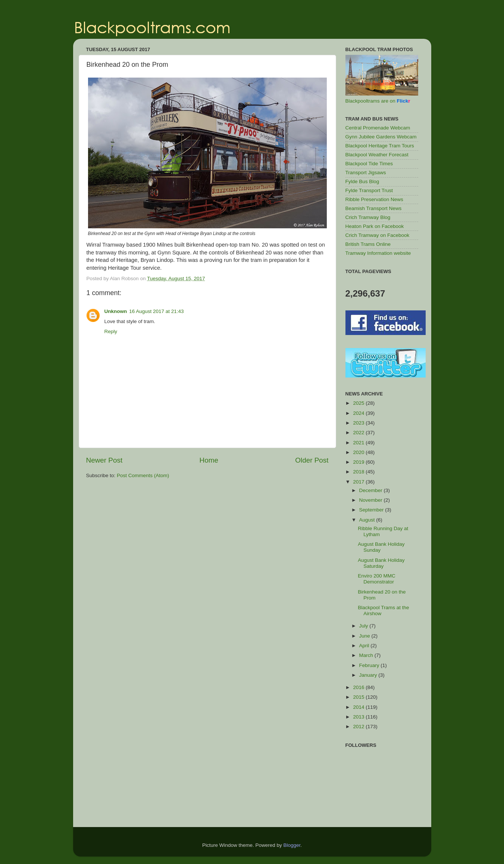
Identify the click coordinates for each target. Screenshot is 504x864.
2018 (359, 472)
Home (209, 460)
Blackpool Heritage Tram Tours (380, 146)
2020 (359, 452)
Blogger (292, 845)
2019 (359, 462)
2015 (359, 697)
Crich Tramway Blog (368, 217)
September (372, 510)
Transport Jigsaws (366, 173)
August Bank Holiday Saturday (381, 563)
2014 (359, 707)
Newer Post (104, 460)
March (367, 655)
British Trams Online (368, 244)
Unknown (116, 311)
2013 (359, 717)
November (372, 500)
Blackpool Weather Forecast (377, 155)
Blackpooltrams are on (378, 101)
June (365, 636)
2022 (359, 433)
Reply (111, 331)
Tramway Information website (378, 253)
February (370, 665)
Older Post (312, 460)
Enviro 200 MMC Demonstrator (377, 579)
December (372, 490)
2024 (359, 413)
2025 (359, 403)
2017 (359, 482)
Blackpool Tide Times (369, 164)
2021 (359, 443)
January (369, 675)
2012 (359, 727)
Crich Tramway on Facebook (378, 235)
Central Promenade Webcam (378, 128)
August (368, 520)
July (364, 626)
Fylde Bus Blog (362, 181)
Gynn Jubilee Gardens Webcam (381, 137)
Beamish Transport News (374, 208)
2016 (359, 687)
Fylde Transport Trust (369, 190)
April (365, 646)
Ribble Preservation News (374, 199)
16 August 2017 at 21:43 (156, 311)
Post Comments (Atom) (143, 475)
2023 (359, 423)
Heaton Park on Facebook (375, 226)
